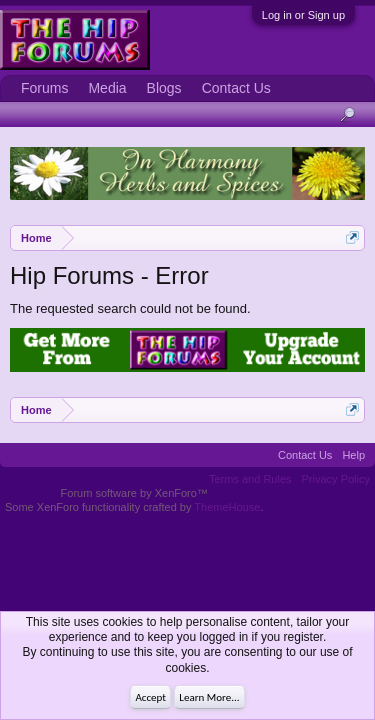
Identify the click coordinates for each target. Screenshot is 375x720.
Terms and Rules (250, 479)
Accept (150, 697)
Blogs (164, 88)
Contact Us (236, 88)
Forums (44, 88)
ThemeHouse (227, 507)
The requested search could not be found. (130, 308)
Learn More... (209, 697)
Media (107, 88)
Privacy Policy (336, 479)
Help (353, 455)
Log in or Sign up (303, 15)
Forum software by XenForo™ (134, 493)
